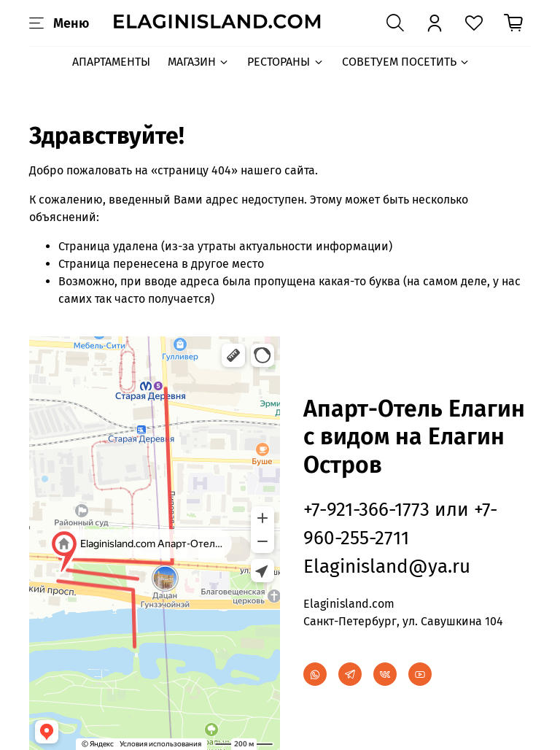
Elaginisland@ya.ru (387, 567)
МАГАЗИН (199, 62)
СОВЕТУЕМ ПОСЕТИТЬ (406, 62)
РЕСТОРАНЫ (285, 62)
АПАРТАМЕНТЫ (111, 62)
